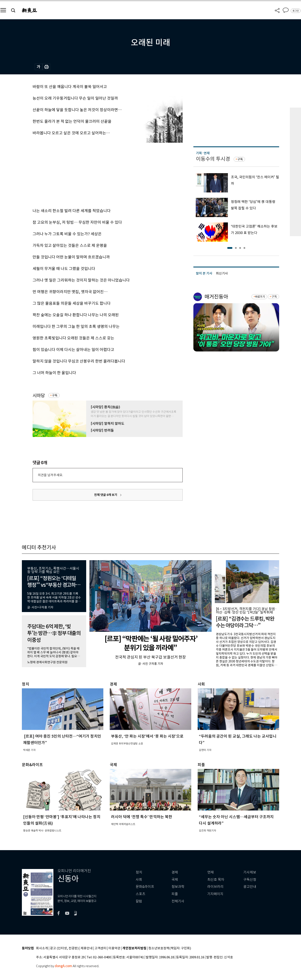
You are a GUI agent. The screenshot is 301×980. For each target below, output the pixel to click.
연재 (211, 872)
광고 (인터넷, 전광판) (64, 948)
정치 (139, 872)
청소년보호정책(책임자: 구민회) (170, 948)
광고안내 (250, 887)
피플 (175, 894)
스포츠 (141, 894)
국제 (175, 880)
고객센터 (101, 948)
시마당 (39, 395)
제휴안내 (87, 948)
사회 (139, 880)
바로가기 (260, 297)
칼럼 (139, 901)
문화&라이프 (145, 887)
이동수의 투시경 (213, 159)
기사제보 (250, 872)
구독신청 (250, 880)
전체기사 (178, 901)
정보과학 (178, 887)
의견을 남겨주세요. (50, 475)
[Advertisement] (97, 174)
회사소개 (42, 948)
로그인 (296, 11)
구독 (55, 395)
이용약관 (114, 948)
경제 (175, 872)
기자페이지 (215, 894)
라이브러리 (215, 887)
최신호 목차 (216, 880)
